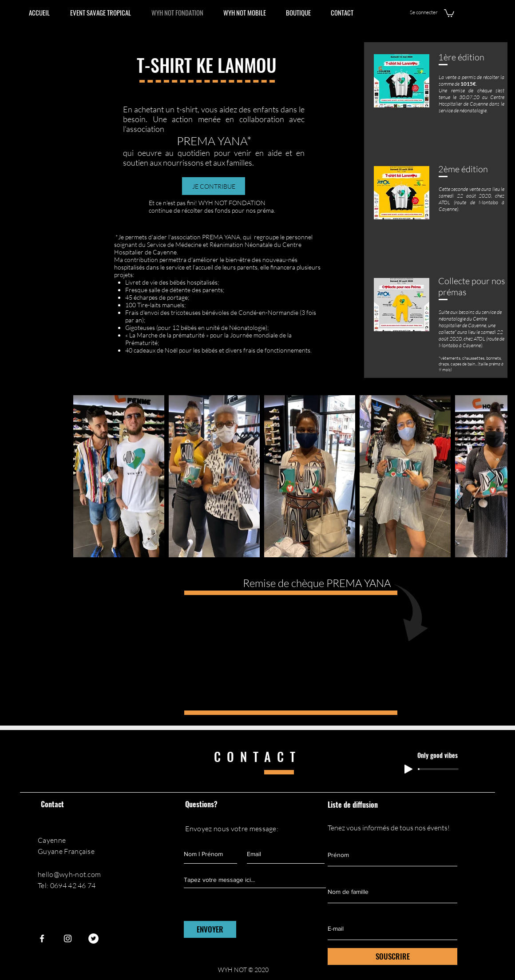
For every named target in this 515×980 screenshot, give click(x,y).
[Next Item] (492, 476)
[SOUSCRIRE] (392, 956)
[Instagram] (68, 938)
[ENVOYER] (210, 929)
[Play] (408, 769)
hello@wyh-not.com (69, 874)
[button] (449, 13)
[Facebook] (42, 938)
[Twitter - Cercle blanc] (93, 938)
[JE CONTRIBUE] (214, 186)
